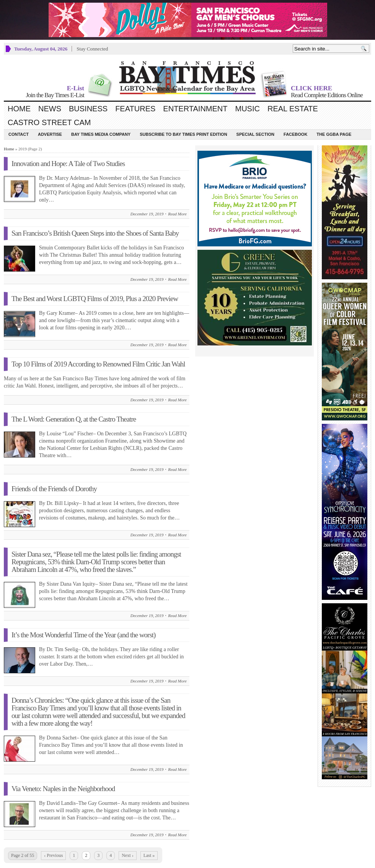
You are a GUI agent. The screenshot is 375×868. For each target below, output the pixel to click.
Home (19, 109)
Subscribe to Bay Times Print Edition (183, 134)
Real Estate (293, 109)
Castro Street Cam (49, 122)
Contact (19, 134)
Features (135, 109)
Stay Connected (92, 49)
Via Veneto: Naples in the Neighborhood (63, 789)
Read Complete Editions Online (327, 95)
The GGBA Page (334, 134)
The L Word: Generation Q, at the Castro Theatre (74, 419)
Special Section (255, 134)
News (50, 109)
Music (248, 109)
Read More (177, 214)
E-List (76, 88)
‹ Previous (53, 855)
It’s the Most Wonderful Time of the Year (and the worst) (83, 635)
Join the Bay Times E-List (55, 95)
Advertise (50, 134)
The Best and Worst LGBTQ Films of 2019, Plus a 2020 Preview (95, 299)
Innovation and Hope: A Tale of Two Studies (68, 164)
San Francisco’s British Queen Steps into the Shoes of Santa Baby (95, 233)
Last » (149, 855)
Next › (127, 855)
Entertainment (195, 109)
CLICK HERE (311, 88)
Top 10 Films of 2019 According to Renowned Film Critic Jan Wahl (98, 364)
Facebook (295, 134)
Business (88, 109)
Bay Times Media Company (101, 134)
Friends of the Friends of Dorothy (54, 489)
